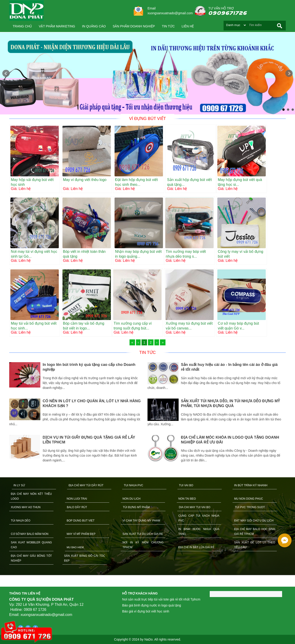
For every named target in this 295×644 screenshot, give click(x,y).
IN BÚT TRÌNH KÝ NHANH (251, 485)
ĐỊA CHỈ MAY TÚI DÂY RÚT (86, 485)
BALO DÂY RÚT (77, 507)
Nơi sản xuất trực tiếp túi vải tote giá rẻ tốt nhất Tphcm (161, 599)
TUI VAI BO (186, 485)
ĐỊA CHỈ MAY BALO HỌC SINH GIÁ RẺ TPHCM (255, 532)
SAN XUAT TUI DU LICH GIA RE (143, 534)
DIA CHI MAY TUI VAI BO (195, 507)
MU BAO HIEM (75, 547)
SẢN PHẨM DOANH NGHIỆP (134, 26)
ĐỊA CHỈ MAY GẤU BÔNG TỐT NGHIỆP (31, 558)
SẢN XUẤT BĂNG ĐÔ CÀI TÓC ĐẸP (85, 558)
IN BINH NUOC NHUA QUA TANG (199, 532)
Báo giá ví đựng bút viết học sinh (146, 611)
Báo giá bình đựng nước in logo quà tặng (152, 605)
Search (280, 26)
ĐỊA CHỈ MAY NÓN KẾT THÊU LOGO (31, 496)
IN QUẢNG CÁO (94, 26)
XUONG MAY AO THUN (26, 507)
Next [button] (289, 414)
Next (289, 73)
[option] (78, 413)
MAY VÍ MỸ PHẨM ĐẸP (81, 534)
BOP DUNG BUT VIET (81, 521)
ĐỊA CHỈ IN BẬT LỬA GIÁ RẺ (196, 547)
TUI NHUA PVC (133, 485)
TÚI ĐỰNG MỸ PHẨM (136, 507)
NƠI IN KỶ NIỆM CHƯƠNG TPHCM (143, 545)
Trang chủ (22, 26)
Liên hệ (188, 26)
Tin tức (168, 26)
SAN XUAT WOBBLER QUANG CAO (31, 545)
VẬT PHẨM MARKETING (57, 26)
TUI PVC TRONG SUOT (250, 507)
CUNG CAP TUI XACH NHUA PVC (199, 518)
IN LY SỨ (19, 485)
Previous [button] (6, 414)
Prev (6, 73)
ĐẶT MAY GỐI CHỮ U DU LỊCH (254, 521)
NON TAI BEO (187, 499)
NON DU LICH (131, 499)
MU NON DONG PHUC (249, 499)
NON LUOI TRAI (77, 499)
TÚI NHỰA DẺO (21, 521)
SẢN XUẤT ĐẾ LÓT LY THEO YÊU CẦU (255, 545)
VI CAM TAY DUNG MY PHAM (141, 521)
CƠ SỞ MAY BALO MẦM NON (30, 534)
